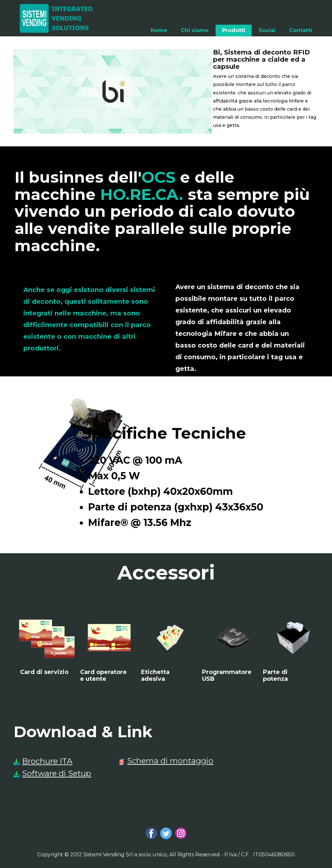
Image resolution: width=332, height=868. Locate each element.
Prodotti (234, 30)
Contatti (301, 30)
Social (267, 30)
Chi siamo (195, 30)
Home (159, 30)
